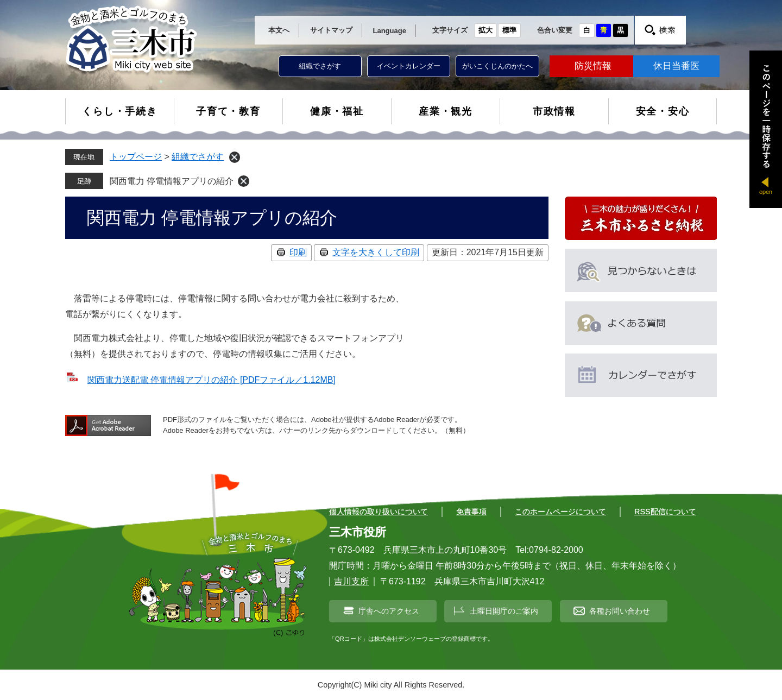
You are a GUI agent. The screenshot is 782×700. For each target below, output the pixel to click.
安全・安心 (663, 111)
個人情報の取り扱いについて (379, 512)
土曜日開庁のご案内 (504, 611)
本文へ (279, 30)
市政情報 (554, 111)
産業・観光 (446, 111)
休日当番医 (676, 66)
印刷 (298, 252)
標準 (509, 30)
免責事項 (471, 512)
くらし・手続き (120, 111)
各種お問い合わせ (620, 611)
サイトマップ (331, 30)
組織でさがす (320, 66)
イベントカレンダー (409, 66)
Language (390, 31)
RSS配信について (665, 512)
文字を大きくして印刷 (376, 252)
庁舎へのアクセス (389, 611)
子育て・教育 (228, 111)
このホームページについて (560, 512)
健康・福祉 (337, 111)
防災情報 (593, 66)
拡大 (485, 30)
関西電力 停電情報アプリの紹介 (172, 181)
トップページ (136, 157)
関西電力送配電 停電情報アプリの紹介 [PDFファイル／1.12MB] (212, 380)
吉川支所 (351, 581)
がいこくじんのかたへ (497, 66)
